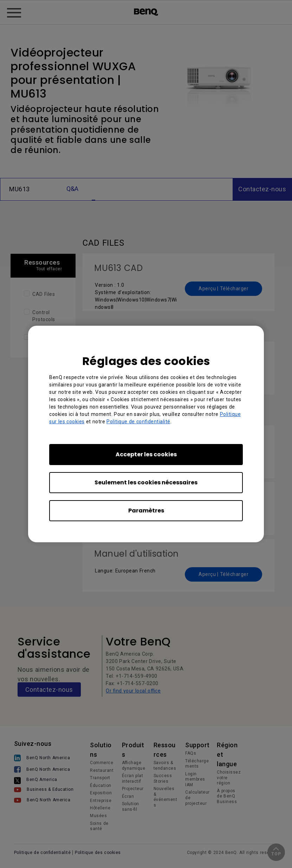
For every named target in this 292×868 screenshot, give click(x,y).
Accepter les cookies (146, 454)
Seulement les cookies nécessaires (146, 482)
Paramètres (146, 511)
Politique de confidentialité (138, 422)
